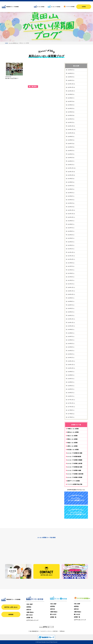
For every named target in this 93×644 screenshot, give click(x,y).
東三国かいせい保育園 (73, 450)
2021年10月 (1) (71, 259)
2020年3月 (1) (71, 308)
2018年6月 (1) (71, 382)
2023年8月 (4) (71, 182)
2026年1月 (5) (71, 80)
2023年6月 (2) (71, 189)
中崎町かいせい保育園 (73, 429)
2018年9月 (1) (71, 372)
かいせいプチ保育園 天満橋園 (75, 460)
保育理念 (29, 607)
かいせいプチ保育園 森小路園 (75, 467)
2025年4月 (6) (71, 112)
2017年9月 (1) (71, 410)
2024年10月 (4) (71, 133)
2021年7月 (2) (71, 266)
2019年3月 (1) (71, 351)
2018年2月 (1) (71, 393)
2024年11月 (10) (71, 129)
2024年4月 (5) (71, 154)
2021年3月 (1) (71, 277)
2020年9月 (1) (71, 298)
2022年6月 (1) (71, 231)
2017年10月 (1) (71, 407)
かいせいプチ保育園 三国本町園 (75, 474)
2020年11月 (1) (71, 291)
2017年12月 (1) (71, 400)
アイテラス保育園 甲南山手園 (75, 484)
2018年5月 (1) (71, 386)
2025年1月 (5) (71, 122)
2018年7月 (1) (71, 379)
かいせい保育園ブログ (14, 43)
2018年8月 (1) (71, 375)
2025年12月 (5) (71, 84)
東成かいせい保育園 (72, 443)
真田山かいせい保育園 (73, 432)
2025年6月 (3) (71, 105)
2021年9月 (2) (71, 263)
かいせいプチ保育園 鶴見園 (74, 456)
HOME (6, 43)
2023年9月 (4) (71, 179)
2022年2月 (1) (71, 245)
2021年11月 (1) (71, 256)
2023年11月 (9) (71, 172)
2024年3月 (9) (71, 158)
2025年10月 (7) (71, 91)
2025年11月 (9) (71, 87)
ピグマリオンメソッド (32, 620)
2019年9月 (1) (71, 329)
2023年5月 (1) (71, 193)
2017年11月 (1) (71, 403)
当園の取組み (30, 612)
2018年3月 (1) (71, 389)
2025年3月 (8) (71, 115)
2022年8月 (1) (71, 224)
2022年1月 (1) (71, 249)
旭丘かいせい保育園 (72, 436)
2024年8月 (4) (71, 140)
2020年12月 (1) (71, 287)
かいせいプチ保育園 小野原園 (75, 477)
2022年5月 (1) (71, 235)
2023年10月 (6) (71, 175)
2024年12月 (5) (71, 126)
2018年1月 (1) (71, 396)
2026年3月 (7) (71, 73)
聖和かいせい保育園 (72, 439)
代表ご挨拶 (29, 604)
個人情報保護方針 (34, 631)
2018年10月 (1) (71, 368)
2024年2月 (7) (71, 161)
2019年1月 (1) (71, 358)
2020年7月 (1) (71, 305)
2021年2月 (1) (71, 280)
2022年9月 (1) (71, 221)
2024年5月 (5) (71, 151)
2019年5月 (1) (71, 344)
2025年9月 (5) (71, 94)
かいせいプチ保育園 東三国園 (75, 453)
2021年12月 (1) (71, 252)
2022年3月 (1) (71, 242)
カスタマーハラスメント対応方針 (49, 631)
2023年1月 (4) (71, 207)
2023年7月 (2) (71, 186)
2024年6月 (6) (71, 147)
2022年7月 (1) (71, 228)
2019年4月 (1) (71, 347)
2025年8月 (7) (71, 98)
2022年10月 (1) (71, 217)
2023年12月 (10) (72, 168)
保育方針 (29, 610)
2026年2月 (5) (71, 77)
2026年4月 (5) (71, 70)
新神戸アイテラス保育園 (73, 481)
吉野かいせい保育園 (72, 446)
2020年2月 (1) (71, 312)
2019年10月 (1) (71, 326)
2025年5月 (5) (71, 108)
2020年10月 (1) (71, 294)
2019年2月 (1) (71, 354)
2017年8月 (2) (71, 414)
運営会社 (62, 631)
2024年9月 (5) (71, 137)
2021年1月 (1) (71, 284)
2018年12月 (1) (71, 361)
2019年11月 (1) (71, 323)
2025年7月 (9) (71, 101)
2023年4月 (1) (71, 196)
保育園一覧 (29, 618)
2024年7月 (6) (71, 144)
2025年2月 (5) (71, 119)
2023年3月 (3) (71, 200)
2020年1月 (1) (71, 315)
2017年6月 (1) (71, 417)
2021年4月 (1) (71, 273)
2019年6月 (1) (71, 340)
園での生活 (29, 615)
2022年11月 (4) (71, 214)
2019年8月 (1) (71, 333)
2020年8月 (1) (71, 301)
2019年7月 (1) (71, 336)
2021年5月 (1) (71, 270)
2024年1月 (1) (71, 165)
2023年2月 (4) (71, 203)
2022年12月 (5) (71, 210)
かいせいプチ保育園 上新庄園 (75, 463)
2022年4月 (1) (71, 238)
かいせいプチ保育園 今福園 (74, 470)
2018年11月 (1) (71, 365)
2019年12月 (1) (71, 319)
